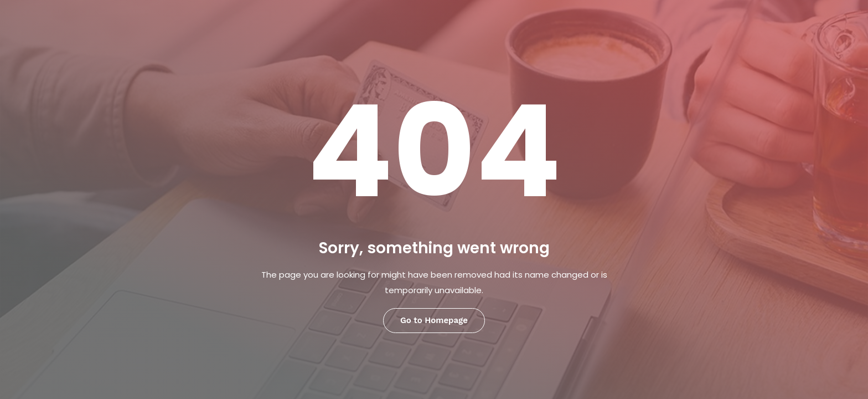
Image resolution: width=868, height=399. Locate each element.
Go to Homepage (434, 320)
